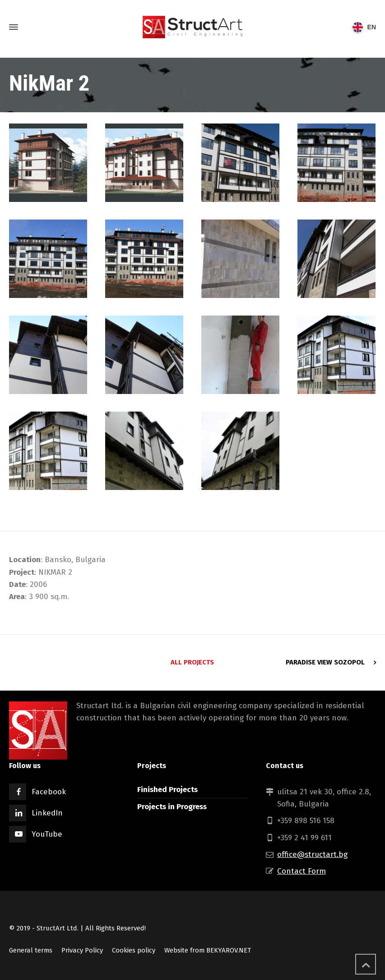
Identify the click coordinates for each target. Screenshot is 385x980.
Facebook (49, 792)
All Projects (192, 662)
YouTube (47, 834)
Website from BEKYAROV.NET (208, 950)
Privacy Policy (82, 950)
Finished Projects (167, 790)
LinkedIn (47, 813)
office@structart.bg (312, 854)
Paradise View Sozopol (325, 662)
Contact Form (302, 871)
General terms (31, 950)
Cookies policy (134, 950)
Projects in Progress (172, 807)
